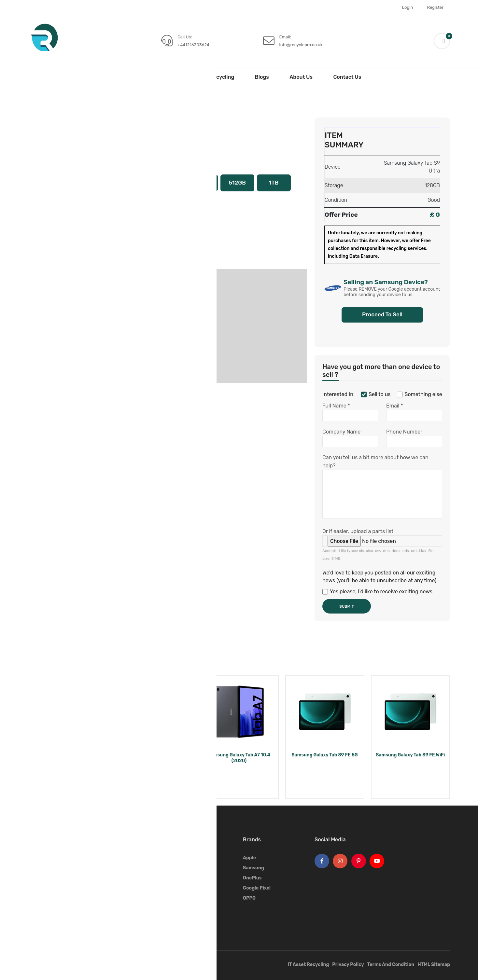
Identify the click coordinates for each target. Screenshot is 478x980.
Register (435, 7)
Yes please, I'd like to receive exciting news (377, 592)
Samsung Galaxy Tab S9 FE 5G (324, 755)
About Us (301, 77)
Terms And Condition (391, 965)
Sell (159, 77)
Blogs (262, 77)
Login (408, 7)
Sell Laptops (185, 868)
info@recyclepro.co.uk (301, 45)
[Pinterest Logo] (359, 861)
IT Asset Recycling (211, 77)
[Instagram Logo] (340, 861)
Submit (347, 606)
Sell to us (376, 394)
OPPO (249, 898)
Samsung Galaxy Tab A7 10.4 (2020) (239, 758)
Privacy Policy (348, 965)
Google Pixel (257, 888)
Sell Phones (184, 858)
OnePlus (252, 878)
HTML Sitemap (434, 965)
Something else (419, 394)
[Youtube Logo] (377, 861)
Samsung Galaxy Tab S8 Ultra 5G (153, 758)
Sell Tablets (40, 102)
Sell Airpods (185, 898)
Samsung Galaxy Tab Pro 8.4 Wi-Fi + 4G (68, 758)
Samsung (70, 102)
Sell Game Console (192, 908)
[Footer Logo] (46, 849)
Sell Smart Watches (193, 888)
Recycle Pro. (80, 965)
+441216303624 (193, 45)
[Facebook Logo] (322, 861)
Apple (249, 858)
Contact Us (347, 77)
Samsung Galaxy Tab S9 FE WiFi (410, 755)
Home (124, 77)
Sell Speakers (187, 918)
